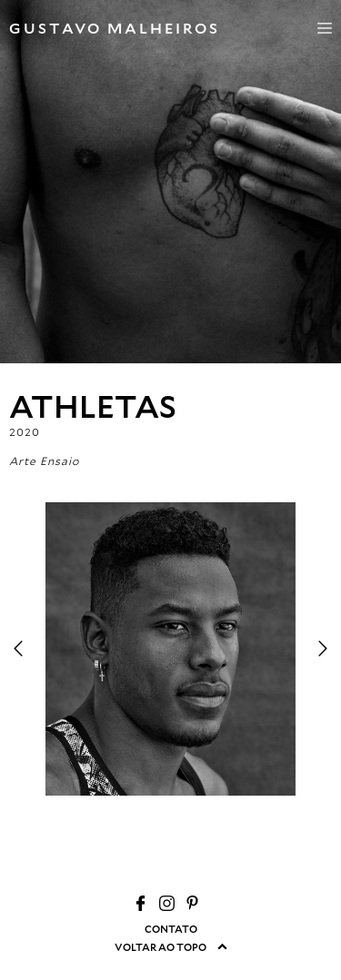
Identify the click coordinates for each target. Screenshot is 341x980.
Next (323, 648)
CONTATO (171, 929)
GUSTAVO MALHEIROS (115, 28)
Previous (18, 648)
